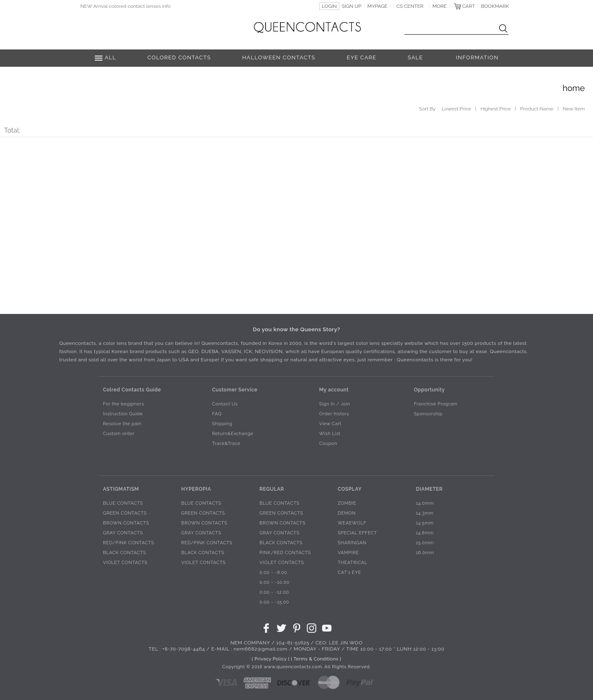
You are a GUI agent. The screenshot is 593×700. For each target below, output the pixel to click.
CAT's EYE (349, 573)
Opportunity (429, 390)
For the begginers (124, 404)
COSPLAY (350, 489)
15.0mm (425, 543)
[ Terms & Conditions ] (316, 659)
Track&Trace (226, 444)
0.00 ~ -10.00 (274, 583)
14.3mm (425, 514)
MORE (440, 6)
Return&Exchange (233, 434)
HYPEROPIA (196, 489)
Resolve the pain (122, 424)
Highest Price (496, 109)
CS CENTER (410, 6)
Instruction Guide (123, 414)
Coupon (328, 444)
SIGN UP (352, 6)
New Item (574, 109)
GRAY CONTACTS (123, 533)
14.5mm (425, 523)
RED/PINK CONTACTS (128, 543)
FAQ (217, 414)
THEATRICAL (353, 563)
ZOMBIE (347, 504)
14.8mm (425, 533)
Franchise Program (436, 404)
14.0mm (425, 504)
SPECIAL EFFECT (357, 533)
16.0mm (425, 553)
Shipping (222, 424)
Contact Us (225, 404)
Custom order (119, 434)
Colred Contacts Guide (132, 390)
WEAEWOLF (352, 523)
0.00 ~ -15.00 (274, 603)
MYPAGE (377, 6)
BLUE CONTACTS (123, 504)
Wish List (330, 434)
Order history (334, 414)
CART (468, 6)
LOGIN (329, 6)
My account (334, 390)
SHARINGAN (352, 543)
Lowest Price (456, 109)
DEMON (347, 514)
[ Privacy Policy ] (271, 659)
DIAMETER (429, 489)
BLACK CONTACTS (125, 553)
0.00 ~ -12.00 (274, 593)
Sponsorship (428, 414)
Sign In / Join (335, 404)
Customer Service (235, 390)
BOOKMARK (495, 6)
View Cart (330, 424)
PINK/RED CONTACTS (285, 553)
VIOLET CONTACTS (125, 563)
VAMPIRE (348, 553)
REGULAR (272, 489)
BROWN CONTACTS (126, 523)
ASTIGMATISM (121, 489)
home (574, 88)
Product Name (537, 109)
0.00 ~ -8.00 (273, 573)
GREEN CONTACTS (125, 514)
